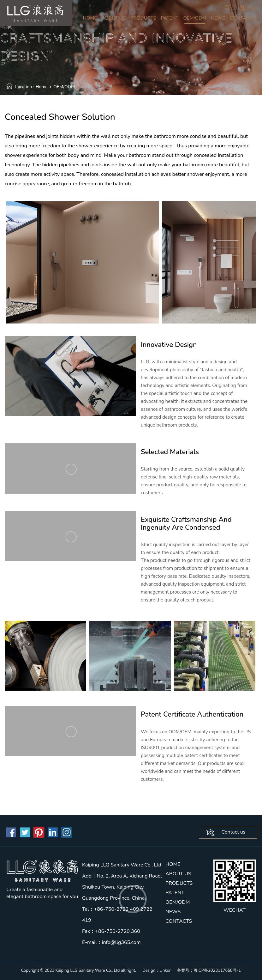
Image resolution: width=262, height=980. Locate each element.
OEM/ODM (195, 18)
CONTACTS (243, 18)
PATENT (170, 18)
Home (42, 87)
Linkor (165, 971)
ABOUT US (114, 18)
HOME (90, 18)
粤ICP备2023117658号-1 (217, 971)
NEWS (218, 18)
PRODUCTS (143, 18)
